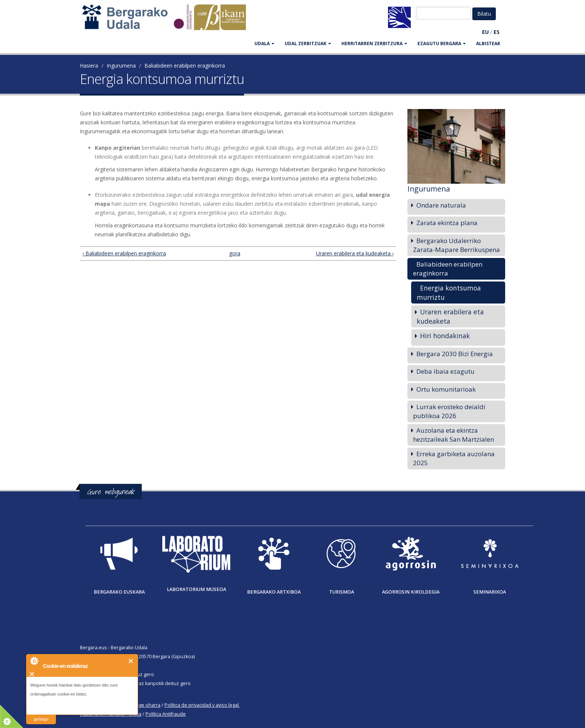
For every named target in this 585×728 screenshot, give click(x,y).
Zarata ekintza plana (447, 223)
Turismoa (342, 592)
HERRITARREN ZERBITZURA (374, 43)
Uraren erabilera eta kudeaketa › (355, 253)
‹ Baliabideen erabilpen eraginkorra (124, 253)
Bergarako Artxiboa (274, 592)
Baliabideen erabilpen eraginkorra (185, 66)
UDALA (264, 43)
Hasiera (89, 66)
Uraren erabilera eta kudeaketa (450, 316)
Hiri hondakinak (445, 336)
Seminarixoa (490, 592)
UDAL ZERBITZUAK (308, 43)
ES (497, 32)
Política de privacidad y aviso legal (202, 705)
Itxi (131, 661)
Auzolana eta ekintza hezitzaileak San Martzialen (453, 435)
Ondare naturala (441, 205)
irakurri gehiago (41, 714)
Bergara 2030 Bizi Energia (455, 354)
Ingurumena (121, 66)
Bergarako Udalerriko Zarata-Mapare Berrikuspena (456, 245)
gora (235, 253)
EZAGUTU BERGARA (442, 43)
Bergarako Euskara (119, 592)
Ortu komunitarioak (446, 389)
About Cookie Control (34, 661)
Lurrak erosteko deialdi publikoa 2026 (449, 411)
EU (485, 32)
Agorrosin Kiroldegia (411, 592)
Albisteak (488, 43)
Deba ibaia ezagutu (445, 371)
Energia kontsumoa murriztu (449, 293)
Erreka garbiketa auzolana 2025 (454, 458)
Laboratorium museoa (196, 589)
